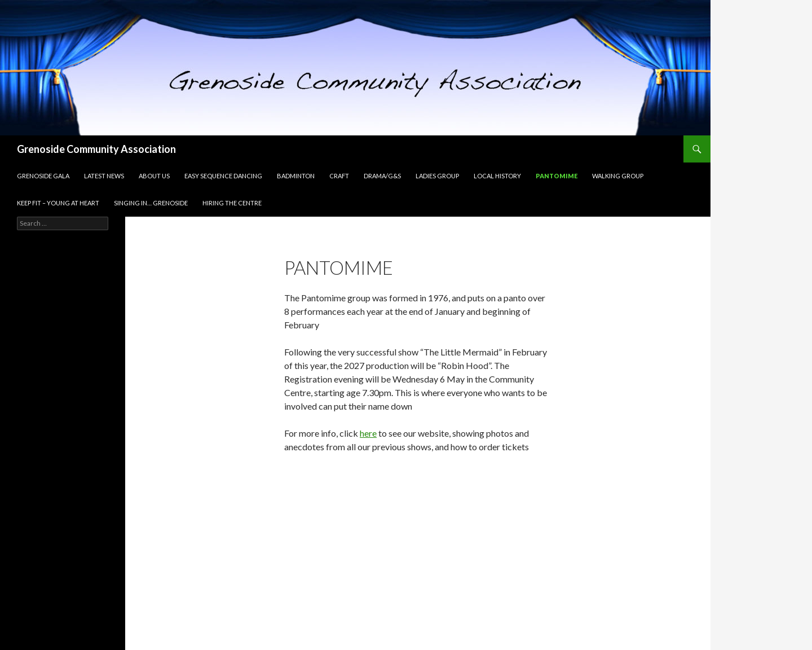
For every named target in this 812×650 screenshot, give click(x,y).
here (368, 433)
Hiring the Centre (232, 203)
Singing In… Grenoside (151, 203)
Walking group (618, 176)
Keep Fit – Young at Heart (58, 203)
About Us (154, 176)
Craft (339, 176)
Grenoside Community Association (96, 149)
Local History (497, 176)
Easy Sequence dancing (223, 176)
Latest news (104, 176)
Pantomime (557, 176)
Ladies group (437, 176)
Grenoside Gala (43, 176)
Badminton (296, 176)
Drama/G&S (382, 176)
